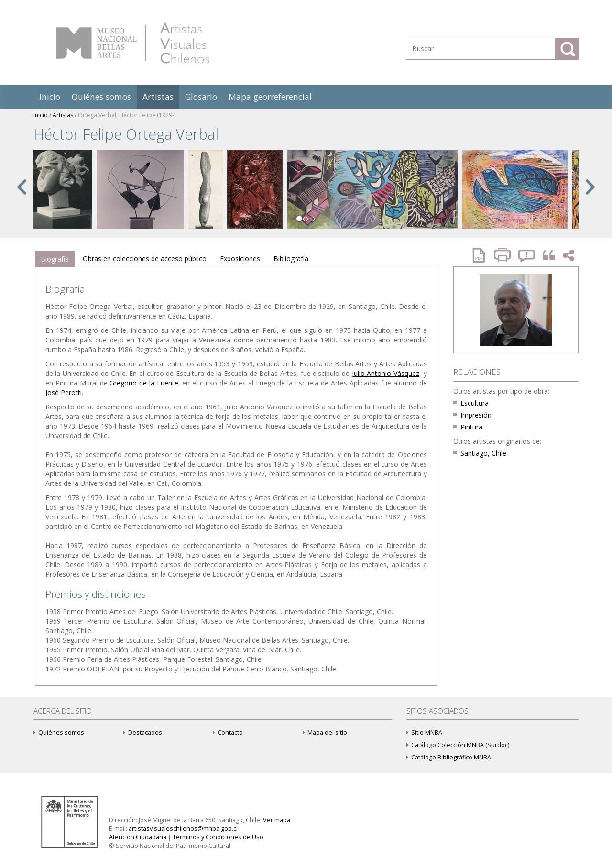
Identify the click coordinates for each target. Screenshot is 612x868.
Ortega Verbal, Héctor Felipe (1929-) (127, 115)
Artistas (158, 97)
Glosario (201, 97)
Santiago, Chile (483, 453)
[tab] (55, 259)
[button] (22, 197)
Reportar (527, 255)
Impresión (476, 415)
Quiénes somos (101, 97)
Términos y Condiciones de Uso (218, 837)
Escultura (475, 403)
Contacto (228, 732)
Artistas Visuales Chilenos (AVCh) (133, 43)
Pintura (471, 427)
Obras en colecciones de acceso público (145, 258)
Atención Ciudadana (138, 837)
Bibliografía (291, 258)
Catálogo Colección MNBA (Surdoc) (458, 745)
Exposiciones (240, 258)
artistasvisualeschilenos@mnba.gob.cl (183, 829)
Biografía (55, 259)
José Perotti (64, 392)
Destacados (143, 732)
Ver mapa (277, 820)
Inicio (50, 97)
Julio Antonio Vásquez (386, 373)
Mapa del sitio (325, 732)
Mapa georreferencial (270, 97)
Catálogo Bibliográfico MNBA (449, 757)
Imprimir (503, 255)
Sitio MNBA (424, 732)
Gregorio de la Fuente (144, 383)
